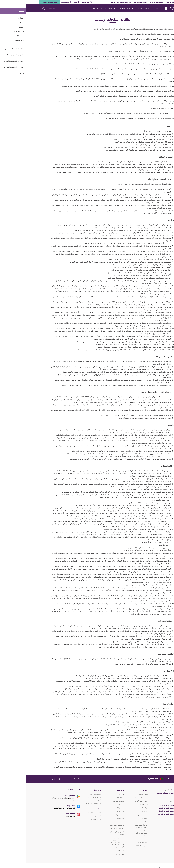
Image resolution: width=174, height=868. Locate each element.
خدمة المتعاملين (61, 2)
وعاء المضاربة (94, 815)
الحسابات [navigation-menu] (132, 8)
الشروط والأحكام (70, 819)
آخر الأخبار (96, 794)
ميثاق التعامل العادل (116, 846)
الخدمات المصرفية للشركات (99, 2)
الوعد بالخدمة (118, 839)
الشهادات (119, 818)
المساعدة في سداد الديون (67, 803)
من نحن (87, 2)
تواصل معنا (72, 790)
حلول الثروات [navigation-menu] (72, 8)
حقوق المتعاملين (117, 842)
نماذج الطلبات (94, 798)
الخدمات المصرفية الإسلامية (113, 798)
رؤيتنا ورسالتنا (118, 794)
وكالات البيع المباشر (93, 855)
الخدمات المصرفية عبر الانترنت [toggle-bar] (24, 2)
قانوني (73, 809)
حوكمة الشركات (117, 811)
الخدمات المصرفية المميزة (147, 2)
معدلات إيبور (95, 818)
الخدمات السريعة (41, 2)
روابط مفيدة (95, 790)
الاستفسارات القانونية (69, 816)
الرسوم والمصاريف (93, 822)
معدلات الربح (95, 811)
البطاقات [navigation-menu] (122, 8)
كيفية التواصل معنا (70, 794)
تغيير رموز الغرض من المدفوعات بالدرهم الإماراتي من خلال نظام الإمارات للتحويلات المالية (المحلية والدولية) (91, 842)
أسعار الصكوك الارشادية (91, 828)
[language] (130, 779)
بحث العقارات (94, 850)
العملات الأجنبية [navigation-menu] (84, 8)
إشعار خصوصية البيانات (68, 813)
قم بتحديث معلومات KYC (91, 825)
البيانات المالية (118, 808)
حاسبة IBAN (95, 804)
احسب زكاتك (95, 808)
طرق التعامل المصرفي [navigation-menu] (100, 8)
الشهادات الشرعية (93, 801)
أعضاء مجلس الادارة (116, 801)
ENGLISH (26, 8)
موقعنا (51, 2)
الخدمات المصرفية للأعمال (115, 2)
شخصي (158, 2)
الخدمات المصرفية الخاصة (131, 2)
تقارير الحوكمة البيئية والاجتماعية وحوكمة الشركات (116, 827)
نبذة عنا (120, 790)
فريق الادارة (118, 804)
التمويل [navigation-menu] (114, 8)
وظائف (120, 822)
